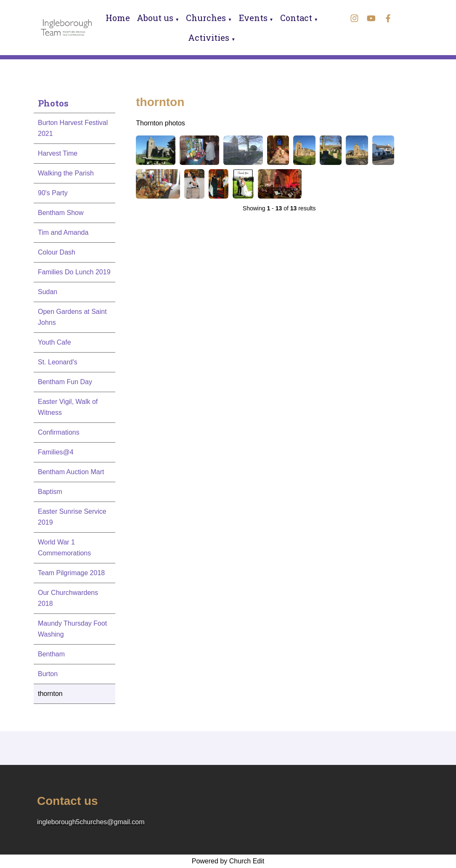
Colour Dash (57, 252)
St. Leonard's (58, 362)
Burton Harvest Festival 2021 (73, 128)
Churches (206, 18)
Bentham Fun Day (65, 382)
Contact (296, 18)
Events (253, 18)
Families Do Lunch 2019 (74, 272)
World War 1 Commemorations (64, 548)
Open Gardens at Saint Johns (72, 317)
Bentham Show (61, 213)
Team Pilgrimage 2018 (71, 573)
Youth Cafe (54, 342)
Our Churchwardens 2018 (68, 598)
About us (155, 18)
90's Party (53, 193)
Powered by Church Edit (228, 861)
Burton (48, 674)
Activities (209, 37)
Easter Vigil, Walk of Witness (68, 407)
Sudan (48, 292)
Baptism (50, 492)
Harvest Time (58, 153)
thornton (50, 694)
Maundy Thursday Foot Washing (72, 629)
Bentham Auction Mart (71, 472)
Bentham (51, 654)
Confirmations (59, 432)
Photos (53, 103)
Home (118, 18)
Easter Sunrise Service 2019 (72, 517)
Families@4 (56, 452)
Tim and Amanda (63, 232)
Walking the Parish (66, 173)
